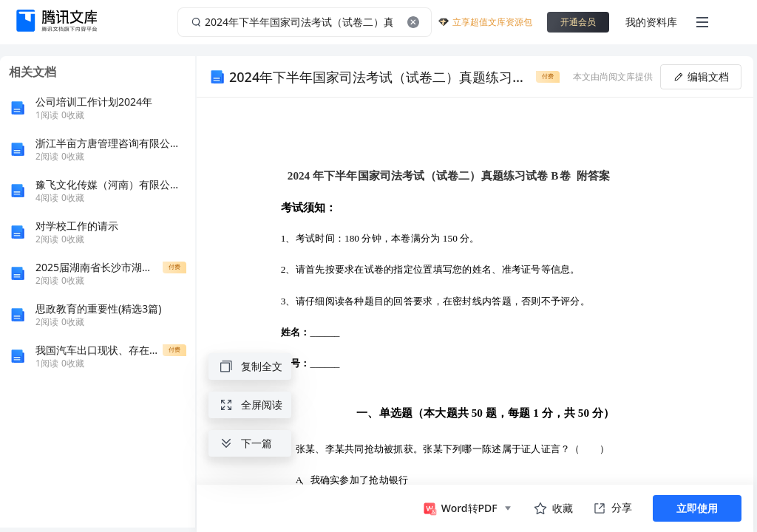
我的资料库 (651, 22)
